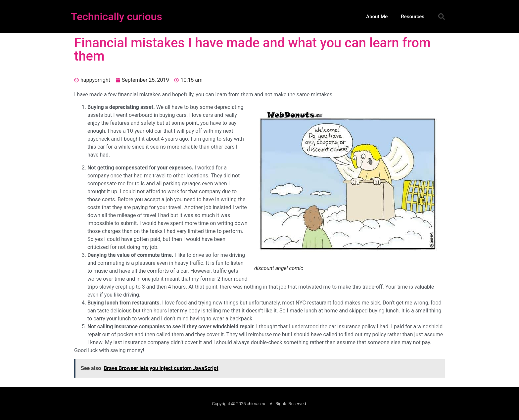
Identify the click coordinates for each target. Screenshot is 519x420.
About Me (377, 17)
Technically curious (117, 17)
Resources (413, 17)
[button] (442, 17)
